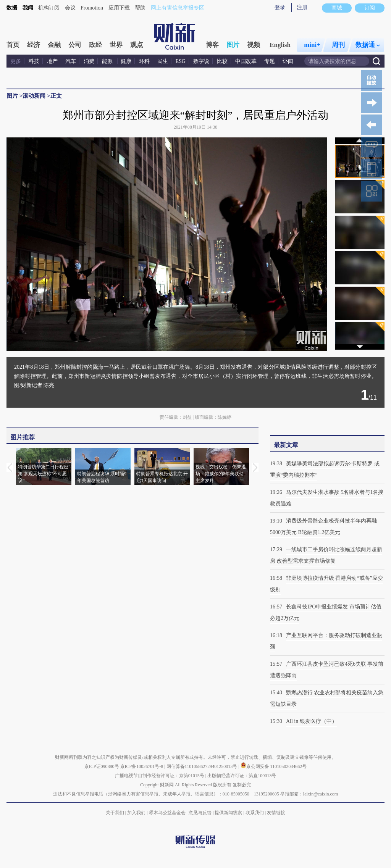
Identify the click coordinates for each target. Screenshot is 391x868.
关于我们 (115, 813)
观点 (137, 45)
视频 (254, 45)
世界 (116, 45)
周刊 (338, 45)
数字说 (201, 61)
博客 (212, 45)
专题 (270, 61)
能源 (108, 61)
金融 (54, 45)
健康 (126, 61)
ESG (181, 61)
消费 (89, 61)
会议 (70, 8)
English (280, 45)
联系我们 (255, 813)
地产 (52, 61)
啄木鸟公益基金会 (168, 813)
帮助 (140, 8)
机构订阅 (49, 8)
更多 (16, 61)
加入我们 (136, 813)
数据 (12, 8)
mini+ (312, 45)
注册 (302, 7)
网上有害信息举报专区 (178, 8)
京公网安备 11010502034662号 (274, 766)
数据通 (368, 45)
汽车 (71, 61)
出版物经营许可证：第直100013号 (242, 776)
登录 (280, 7)
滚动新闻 (34, 96)
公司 (75, 45)
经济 (34, 45)
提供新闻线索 (228, 813)
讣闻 (288, 61)
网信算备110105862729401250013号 (203, 766)
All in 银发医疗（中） (312, 721)
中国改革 (246, 61)
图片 (233, 45)
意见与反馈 (200, 813)
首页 (13, 45)
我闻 (28, 8)
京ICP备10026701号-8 (142, 766)
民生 (163, 61)
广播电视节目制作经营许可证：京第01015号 (160, 776)
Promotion (92, 8)
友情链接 (276, 813)
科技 (34, 61)
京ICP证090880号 (102, 766)
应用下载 (119, 8)
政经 (95, 45)
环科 (144, 61)
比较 (222, 61)
